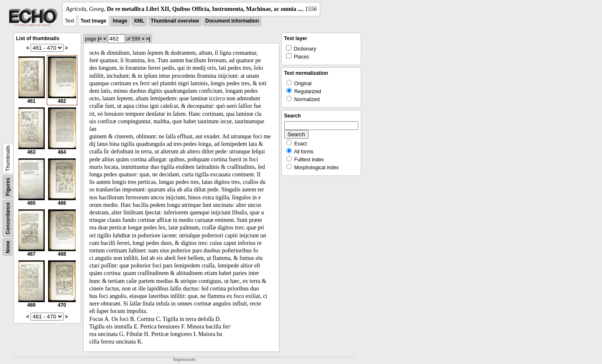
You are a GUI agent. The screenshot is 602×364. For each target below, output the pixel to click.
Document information (232, 21)
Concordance (8, 218)
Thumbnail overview (175, 21)
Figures (8, 187)
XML (139, 21)
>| (148, 39)
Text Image (94, 21)
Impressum (184, 360)
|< (100, 39)
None (8, 247)
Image (120, 21)
